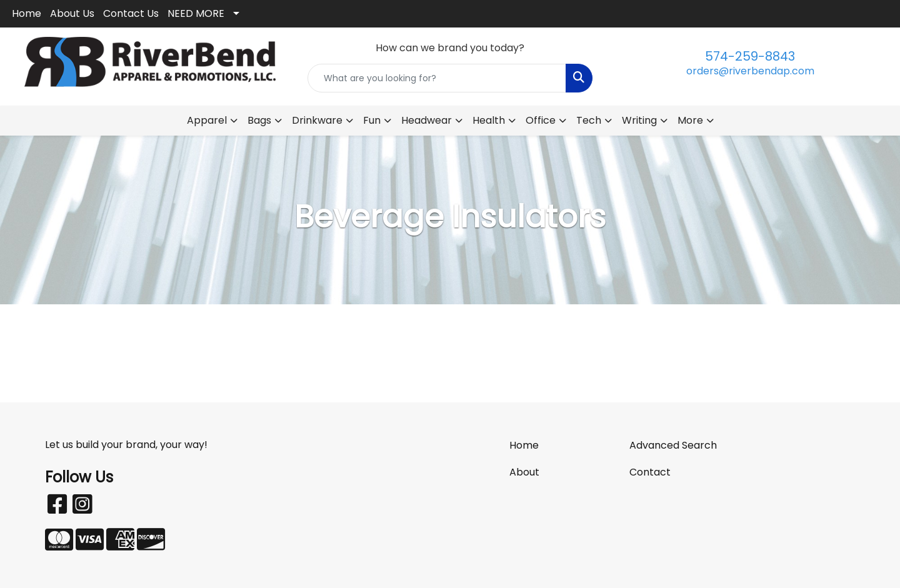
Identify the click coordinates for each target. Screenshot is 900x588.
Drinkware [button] (317, 120)
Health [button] (489, 120)
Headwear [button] (427, 120)
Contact (650, 472)
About (524, 472)
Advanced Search (673, 445)
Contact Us (131, 13)
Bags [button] (259, 120)
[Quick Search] (437, 78)
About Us (72, 13)
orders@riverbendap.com (750, 71)
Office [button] (541, 120)
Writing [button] (639, 120)
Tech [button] (589, 120)
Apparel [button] (207, 120)
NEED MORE (196, 13)
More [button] (690, 120)
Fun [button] (372, 120)
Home (27, 13)
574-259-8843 (750, 56)
